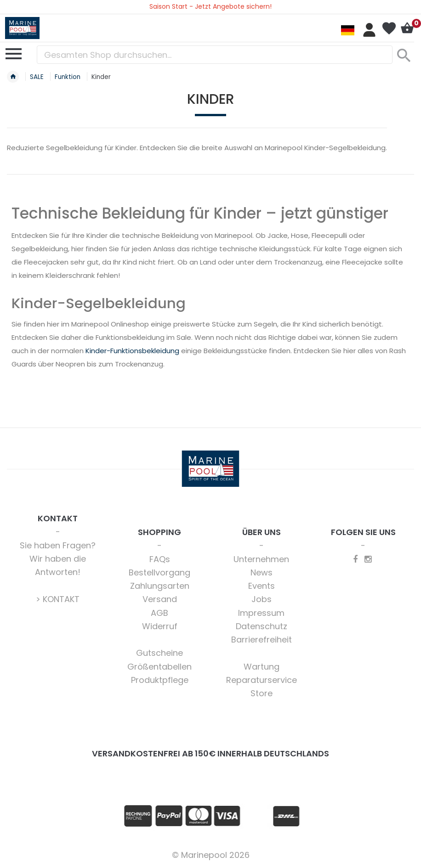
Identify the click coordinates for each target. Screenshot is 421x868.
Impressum (261, 613)
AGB (159, 613)
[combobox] (215, 55)
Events (262, 586)
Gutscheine (159, 653)
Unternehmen (261, 559)
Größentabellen (159, 667)
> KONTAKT (58, 599)
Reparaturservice (262, 680)
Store (262, 693)
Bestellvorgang (159, 572)
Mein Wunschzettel (389, 28)
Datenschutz (262, 626)
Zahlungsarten (160, 586)
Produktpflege (160, 680)
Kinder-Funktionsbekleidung (132, 351)
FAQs (160, 559)
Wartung (262, 667)
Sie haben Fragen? (58, 545)
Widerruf (160, 626)
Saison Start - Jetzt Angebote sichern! (210, 6)
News (262, 572)
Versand (160, 599)
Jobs (262, 599)
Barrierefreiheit (262, 640)
